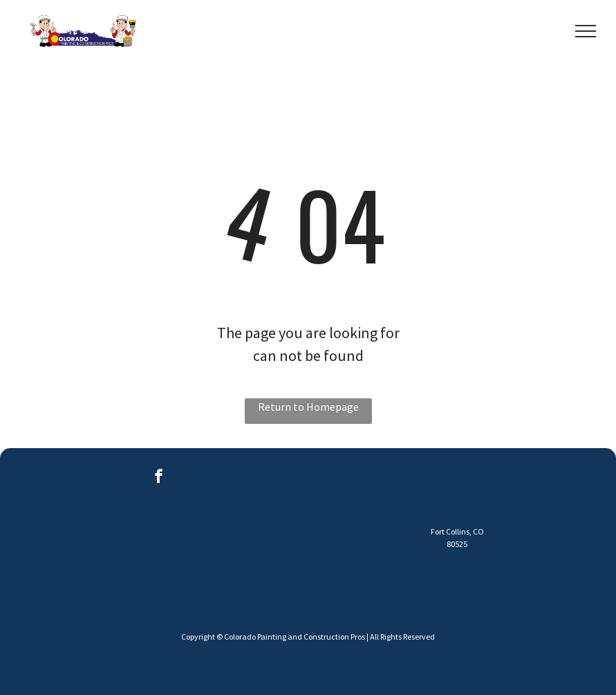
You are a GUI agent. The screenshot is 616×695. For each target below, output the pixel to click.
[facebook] (159, 478)
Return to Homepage (308, 407)
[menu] (586, 31)
